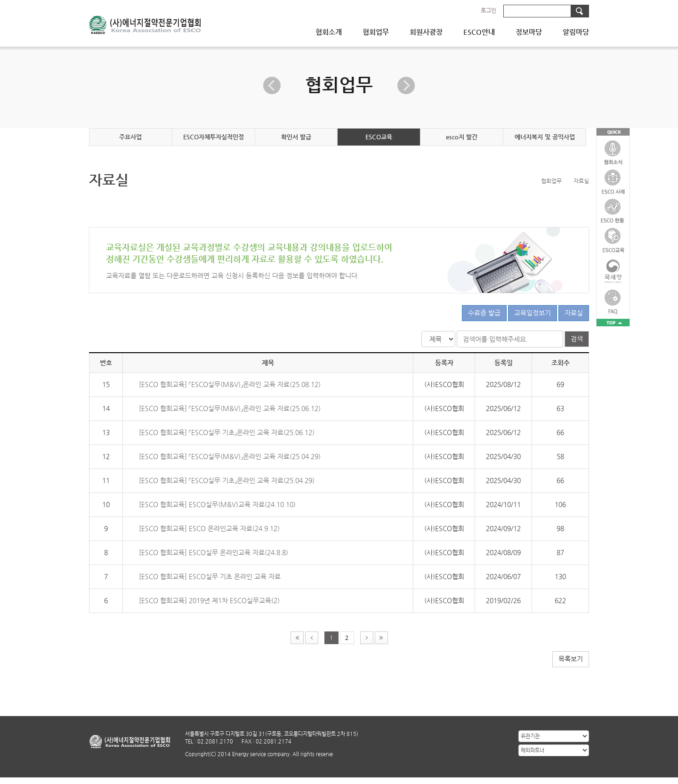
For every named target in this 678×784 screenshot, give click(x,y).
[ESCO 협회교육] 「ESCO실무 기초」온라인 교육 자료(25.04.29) (227, 480)
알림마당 (576, 32)
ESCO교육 (379, 137)
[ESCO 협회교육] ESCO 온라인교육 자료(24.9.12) (209, 528)
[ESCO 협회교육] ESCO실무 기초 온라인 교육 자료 (210, 576)
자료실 (574, 313)
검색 (577, 339)
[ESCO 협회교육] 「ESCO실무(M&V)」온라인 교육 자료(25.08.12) (230, 384)
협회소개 (329, 32)
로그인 (488, 10)
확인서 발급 (296, 137)
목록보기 (571, 659)
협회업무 (376, 32)
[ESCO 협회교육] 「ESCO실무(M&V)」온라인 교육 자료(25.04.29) (230, 456)
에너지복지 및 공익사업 (545, 137)
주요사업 (130, 137)
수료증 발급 (484, 313)
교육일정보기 (533, 313)
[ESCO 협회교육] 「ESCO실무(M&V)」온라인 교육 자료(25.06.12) (230, 408)
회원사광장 (426, 32)
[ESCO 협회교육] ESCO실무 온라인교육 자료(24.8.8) (214, 552)
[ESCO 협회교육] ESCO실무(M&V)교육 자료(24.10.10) (217, 504)
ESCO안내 (479, 32)
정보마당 (529, 32)
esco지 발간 (462, 137)
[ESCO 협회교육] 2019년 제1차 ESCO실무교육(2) (209, 600)
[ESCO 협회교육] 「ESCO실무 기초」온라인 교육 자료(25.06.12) (227, 432)
